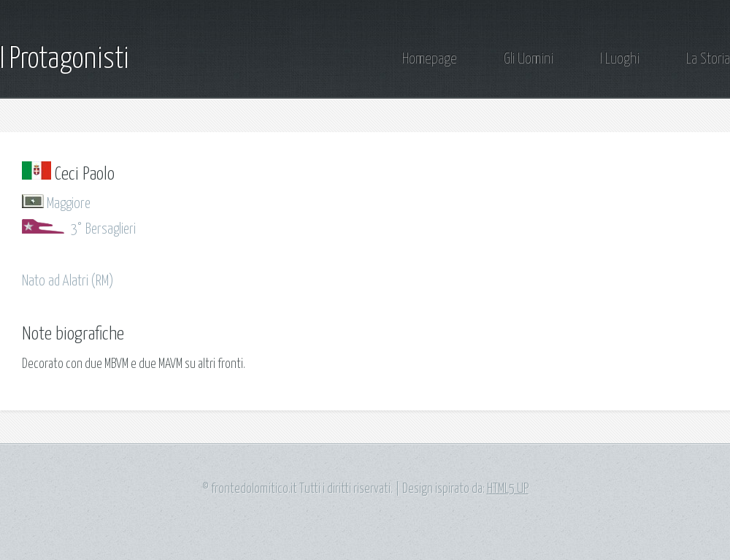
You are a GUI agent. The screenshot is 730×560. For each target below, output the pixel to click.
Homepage (430, 60)
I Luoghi (620, 60)
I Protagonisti (65, 60)
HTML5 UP (508, 489)
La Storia (708, 60)
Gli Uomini (529, 60)
